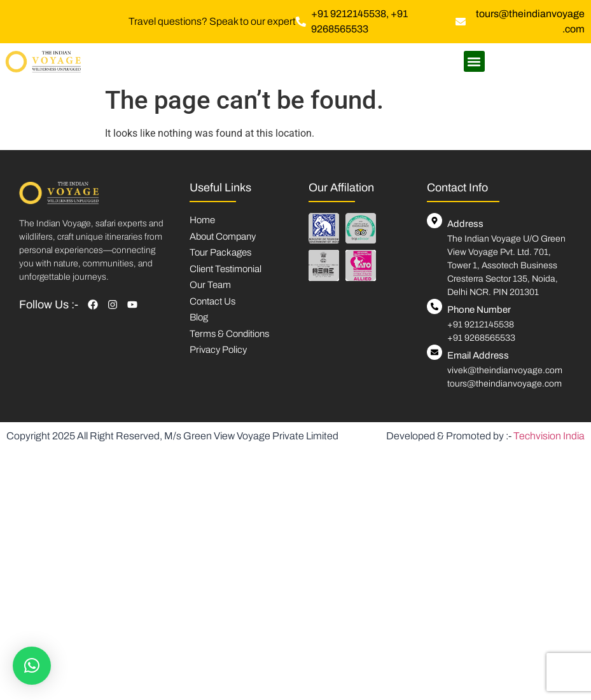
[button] (474, 61)
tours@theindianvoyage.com (504, 384)
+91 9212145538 (481, 325)
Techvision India (549, 436)
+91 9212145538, (351, 14)
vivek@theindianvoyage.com (505, 370)
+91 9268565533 (481, 338)
